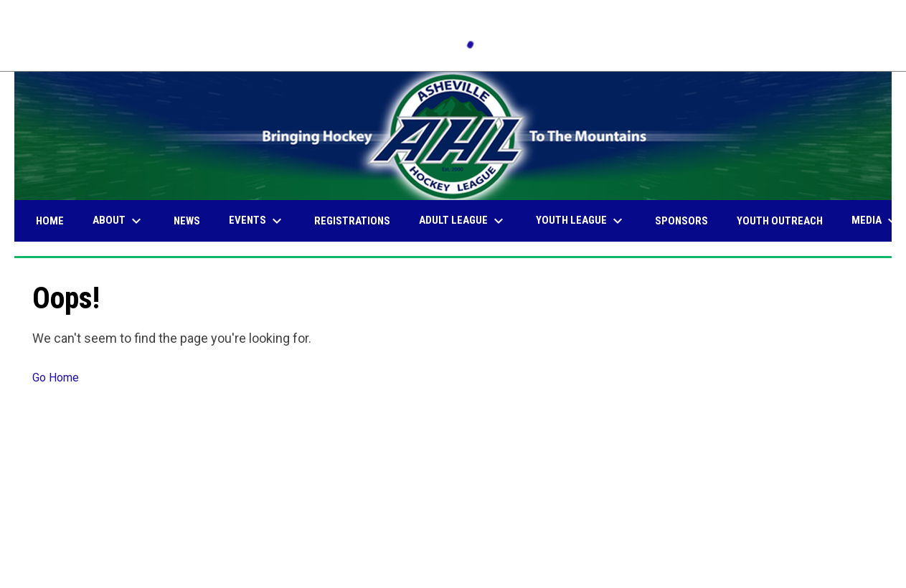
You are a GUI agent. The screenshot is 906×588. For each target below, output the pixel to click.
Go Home (56, 378)
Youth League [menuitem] (581, 221)
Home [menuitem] (50, 221)
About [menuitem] (119, 221)
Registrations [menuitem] (352, 221)
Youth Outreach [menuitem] (780, 221)
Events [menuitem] (257, 221)
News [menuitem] (187, 221)
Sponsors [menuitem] (681, 221)
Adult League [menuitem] (463, 221)
